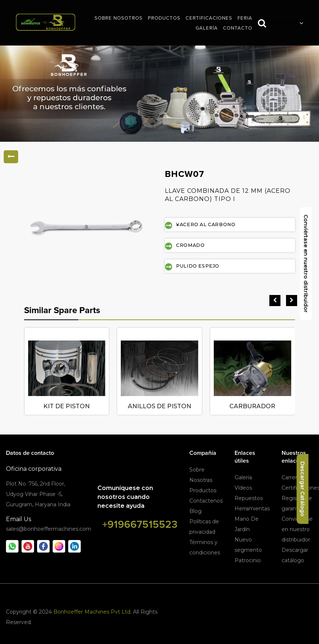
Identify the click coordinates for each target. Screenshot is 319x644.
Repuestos (249, 498)
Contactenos (206, 501)
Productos (203, 490)
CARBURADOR (252, 406)
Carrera (291, 477)
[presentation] (275, 301)
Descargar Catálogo (303, 489)
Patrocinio (248, 560)
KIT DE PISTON (67, 406)
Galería (243, 477)
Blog (195, 511)
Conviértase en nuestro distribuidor (306, 264)
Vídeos (243, 488)
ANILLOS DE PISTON (159, 406)
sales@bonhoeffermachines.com (49, 529)
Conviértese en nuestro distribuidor (297, 529)
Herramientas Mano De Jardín (252, 519)
